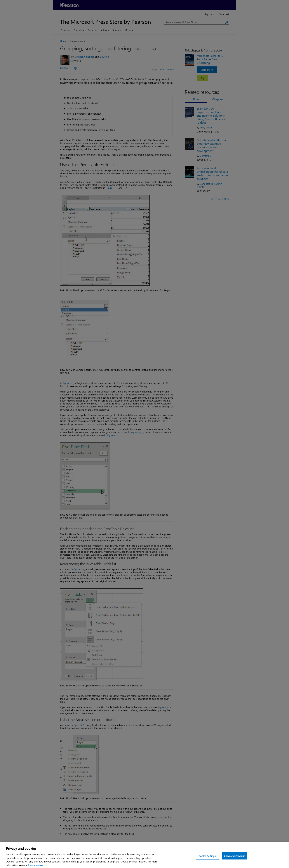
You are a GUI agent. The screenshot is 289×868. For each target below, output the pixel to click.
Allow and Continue (234, 860)
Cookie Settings (207, 860)
